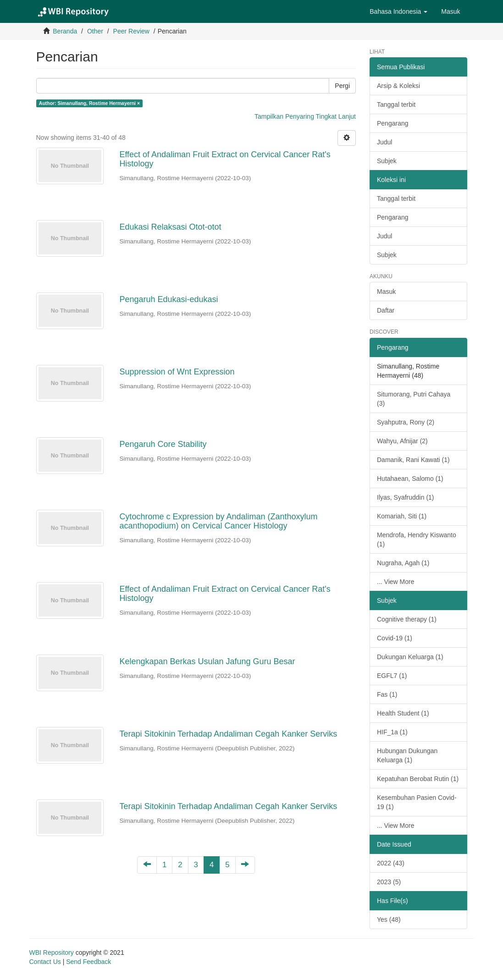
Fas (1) (387, 694)
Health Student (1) (403, 713)
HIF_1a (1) (392, 732)
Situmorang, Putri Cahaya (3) (414, 399)
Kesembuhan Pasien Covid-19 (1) (417, 802)
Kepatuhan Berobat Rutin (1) (418, 779)
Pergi (342, 86)
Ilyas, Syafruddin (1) (406, 497)
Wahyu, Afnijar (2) (402, 441)
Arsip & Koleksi (398, 86)
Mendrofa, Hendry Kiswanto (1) (417, 540)
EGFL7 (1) (392, 676)
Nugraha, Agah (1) (403, 563)
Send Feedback (88, 962)
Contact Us (45, 962)
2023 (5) (389, 882)
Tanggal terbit (396, 105)
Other (95, 31)
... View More (395, 582)
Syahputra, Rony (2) (406, 422)
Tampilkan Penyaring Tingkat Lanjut (305, 116)
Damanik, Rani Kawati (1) (413, 460)
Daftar (386, 310)
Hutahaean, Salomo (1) (410, 479)
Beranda (65, 31)
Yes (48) (389, 919)
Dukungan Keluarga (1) (410, 657)
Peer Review (131, 31)
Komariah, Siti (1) (402, 516)
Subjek (387, 161)
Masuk (386, 292)
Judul (384, 142)
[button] (398, 11)
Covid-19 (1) (395, 638)
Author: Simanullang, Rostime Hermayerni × (89, 103)
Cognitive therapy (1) (407, 619)
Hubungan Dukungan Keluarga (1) (407, 755)
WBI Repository (52, 952)
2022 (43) (391, 863)
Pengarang (393, 123)
